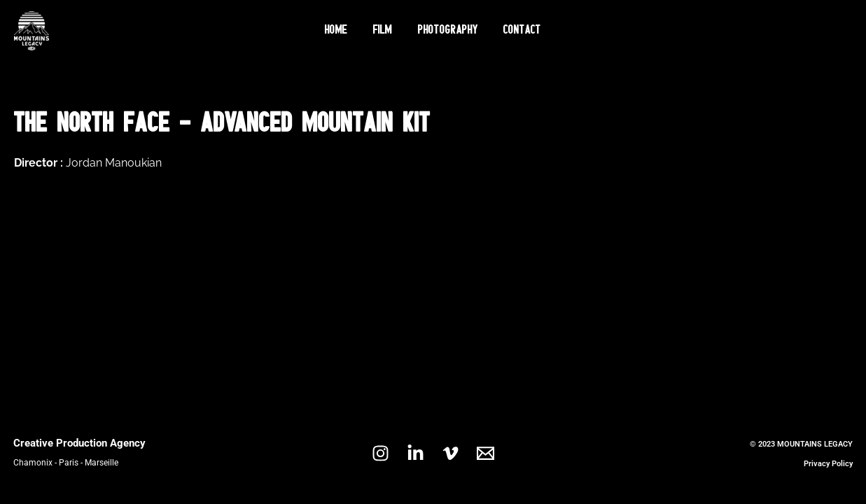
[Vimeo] (451, 453)
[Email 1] (486, 453)
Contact (516, 31)
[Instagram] (380, 453)
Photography (446, 31)
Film (385, 31)
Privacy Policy (828, 464)
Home (343, 31)
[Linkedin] (415, 453)
